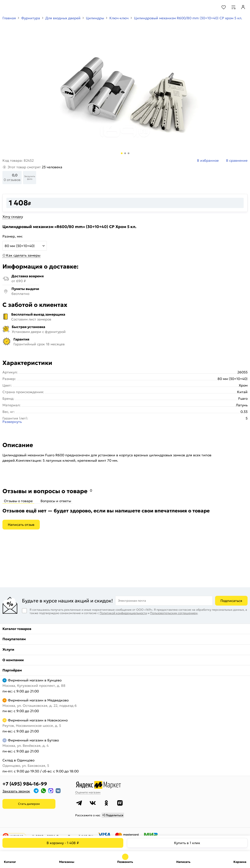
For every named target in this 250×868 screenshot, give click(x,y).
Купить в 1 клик (187, 843)
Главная (9, 18)
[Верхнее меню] (7, 7)
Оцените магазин (88, 792)
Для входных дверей (63, 18)
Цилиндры (95, 18)
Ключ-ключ (119, 18)
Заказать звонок (16, 791)
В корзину (63, 843)
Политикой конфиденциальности (123, 613)
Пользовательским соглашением (174, 613)
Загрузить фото (30, 178)
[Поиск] (210, 7)
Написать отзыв (21, 525)
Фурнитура (31, 18)
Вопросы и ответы (56, 501)
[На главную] (22, 7)
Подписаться (231, 601)
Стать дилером (29, 804)
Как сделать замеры (23, 255)
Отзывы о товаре (18, 501)
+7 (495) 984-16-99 (25, 784)
